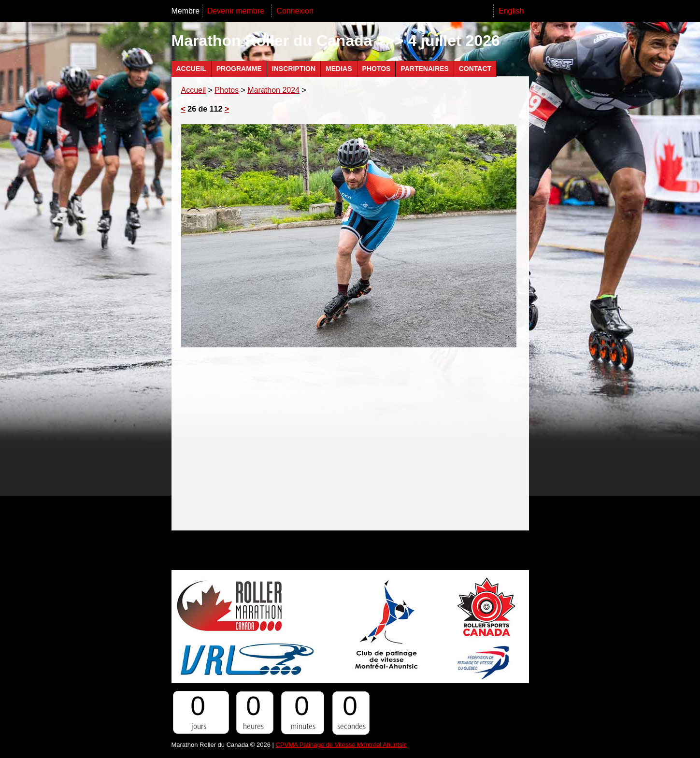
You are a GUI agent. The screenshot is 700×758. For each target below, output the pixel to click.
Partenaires (424, 69)
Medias (339, 69)
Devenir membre (237, 11)
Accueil (191, 69)
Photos (377, 69)
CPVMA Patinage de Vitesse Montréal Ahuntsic (341, 745)
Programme (239, 69)
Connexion (295, 11)
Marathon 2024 (273, 90)
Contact (475, 69)
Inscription (294, 69)
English (511, 11)
